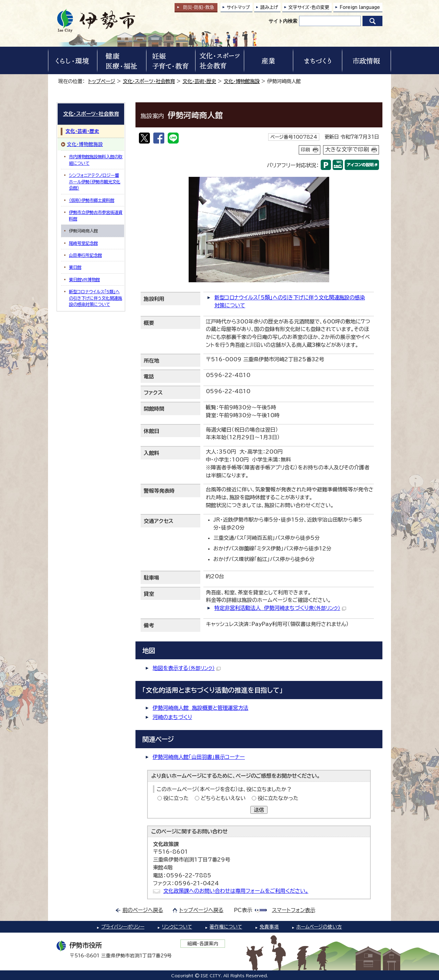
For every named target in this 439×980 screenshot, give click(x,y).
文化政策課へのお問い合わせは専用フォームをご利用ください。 (236, 891)
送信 (259, 810)
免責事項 (269, 927)
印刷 (306, 150)
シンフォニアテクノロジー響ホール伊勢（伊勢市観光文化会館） (95, 181)
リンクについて (177, 927)
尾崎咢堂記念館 (83, 243)
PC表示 (243, 910)
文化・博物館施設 (242, 81)
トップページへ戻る (201, 910)
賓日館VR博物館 (84, 280)
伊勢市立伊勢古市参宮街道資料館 (96, 215)
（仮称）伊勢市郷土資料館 (92, 200)
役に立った (176, 798)
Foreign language (360, 7)
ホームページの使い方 (319, 927)
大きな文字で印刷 (347, 149)
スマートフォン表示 (294, 910)
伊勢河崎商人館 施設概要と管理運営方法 (200, 708)
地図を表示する (187, 668)
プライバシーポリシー (123, 927)
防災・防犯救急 (199, 7)
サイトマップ (238, 7)
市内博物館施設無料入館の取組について (96, 160)
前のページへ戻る (143, 910)
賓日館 (75, 267)
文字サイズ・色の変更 (309, 7)
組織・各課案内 (203, 944)
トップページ (102, 81)
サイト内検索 (283, 21)
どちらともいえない (223, 798)
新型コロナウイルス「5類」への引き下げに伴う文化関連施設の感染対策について (96, 298)
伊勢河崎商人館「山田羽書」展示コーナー (199, 757)
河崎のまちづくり (172, 717)
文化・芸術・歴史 (199, 81)
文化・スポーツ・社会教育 (149, 81)
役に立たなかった (278, 798)
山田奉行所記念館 (85, 255)
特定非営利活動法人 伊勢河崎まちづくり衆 (280, 608)
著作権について (226, 927)
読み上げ (269, 7)
